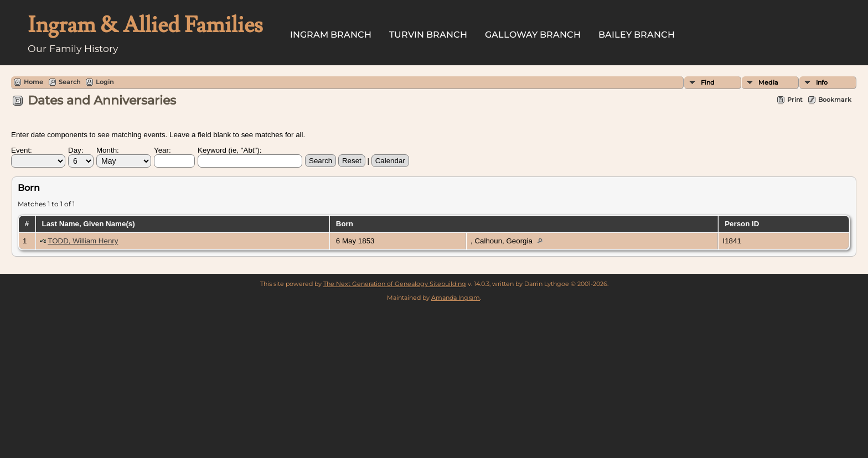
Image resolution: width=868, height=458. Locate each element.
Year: (162, 150)
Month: (108, 150)
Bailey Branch (637, 35)
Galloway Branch (533, 35)
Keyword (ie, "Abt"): (229, 150)
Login (105, 82)
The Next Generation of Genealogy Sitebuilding (395, 284)
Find (708, 82)
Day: (76, 150)
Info (822, 82)
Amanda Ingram (456, 298)
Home (33, 82)
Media (768, 82)
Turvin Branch (428, 35)
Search (69, 82)
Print (795, 100)
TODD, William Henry (83, 241)
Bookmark (835, 100)
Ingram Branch (331, 35)
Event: (22, 150)
